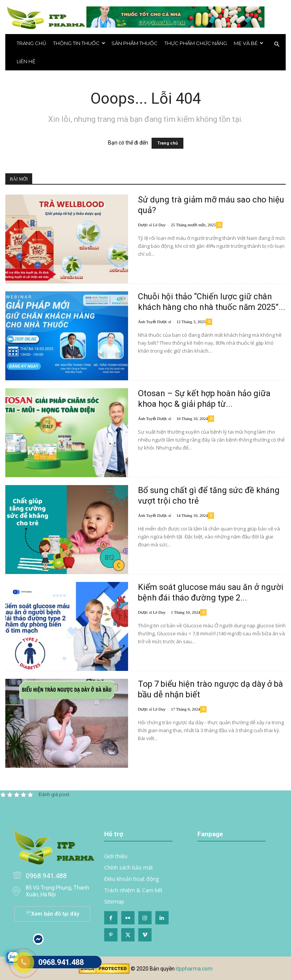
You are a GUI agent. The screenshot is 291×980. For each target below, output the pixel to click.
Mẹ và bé (249, 43)
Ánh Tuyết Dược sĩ (155, 322)
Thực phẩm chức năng (196, 43)
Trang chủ (31, 43)
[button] (277, 44)
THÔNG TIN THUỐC (79, 43)
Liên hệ (26, 61)
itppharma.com (194, 969)
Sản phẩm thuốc (135, 43)
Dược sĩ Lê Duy (152, 225)
